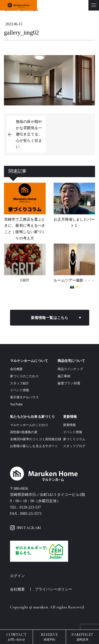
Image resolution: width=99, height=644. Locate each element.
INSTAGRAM (26, 528)
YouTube (16, 404)
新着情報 (70, 425)
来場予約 (49, 636)
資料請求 (82, 636)
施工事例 (64, 376)
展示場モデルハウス (24, 397)
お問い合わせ (16, 636)
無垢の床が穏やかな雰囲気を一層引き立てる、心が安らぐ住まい (29, 134)
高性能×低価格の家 (24, 432)
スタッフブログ (74, 446)
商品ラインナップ (70, 369)
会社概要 (16, 369)
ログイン (18, 576)
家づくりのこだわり (24, 376)
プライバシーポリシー (53, 589)
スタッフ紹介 (20, 383)
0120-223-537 (30, 507)
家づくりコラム (74, 439)
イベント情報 (20, 390)
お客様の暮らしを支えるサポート (34, 446)
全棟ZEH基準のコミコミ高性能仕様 (36, 439)
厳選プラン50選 (69, 383)
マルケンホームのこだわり (29, 425)
